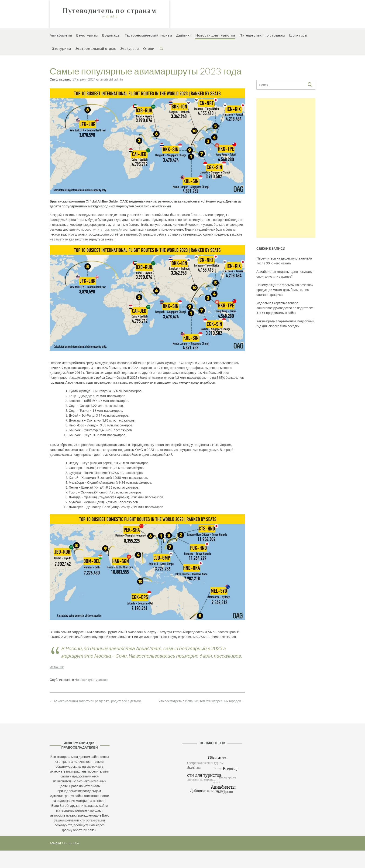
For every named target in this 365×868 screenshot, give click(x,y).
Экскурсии (129, 49)
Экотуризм (61, 49)
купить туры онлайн (107, 229)
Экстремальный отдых (96, 49)
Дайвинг (184, 35)
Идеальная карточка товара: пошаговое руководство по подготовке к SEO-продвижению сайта (285, 308)
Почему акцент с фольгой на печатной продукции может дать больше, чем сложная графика (285, 290)
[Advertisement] (286, 168)
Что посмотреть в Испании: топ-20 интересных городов (202, 701)
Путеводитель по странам (110, 11)
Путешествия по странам (262, 35)
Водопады (111, 35)
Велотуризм (87, 35)
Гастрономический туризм (148, 35)
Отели (149, 49)
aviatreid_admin (112, 79)
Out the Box (71, 843)
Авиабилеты (61, 35)
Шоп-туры (298, 35)
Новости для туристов (215, 35)
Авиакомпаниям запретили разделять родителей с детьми (95, 701)
